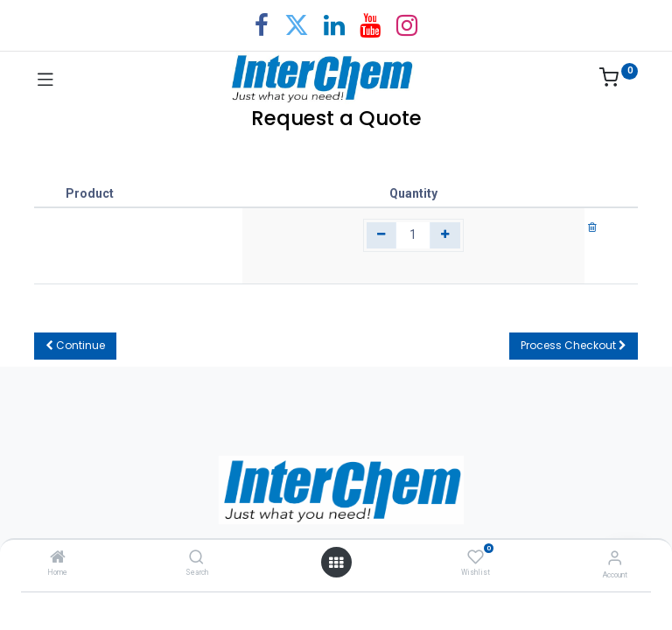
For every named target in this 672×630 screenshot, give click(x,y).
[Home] (58, 558)
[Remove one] (382, 235)
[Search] (196, 558)
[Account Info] (615, 558)
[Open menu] (336, 563)
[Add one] (445, 235)
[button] (75, 346)
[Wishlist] (476, 557)
